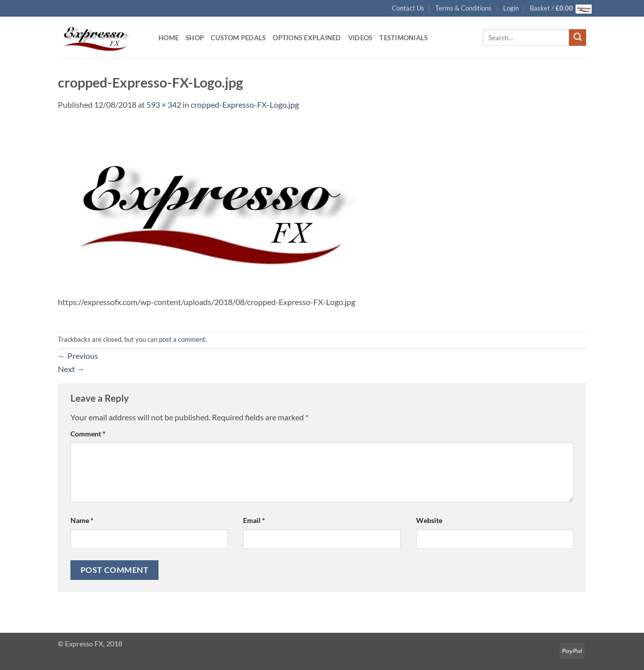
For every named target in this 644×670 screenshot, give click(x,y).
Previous (78, 356)
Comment (88, 434)
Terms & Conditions (463, 8)
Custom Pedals (238, 38)
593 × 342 (164, 104)
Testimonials (404, 38)
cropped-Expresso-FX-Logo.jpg (245, 104)
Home (169, 38)
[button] (511, 8)
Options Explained (307, 38)
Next (71, 369)
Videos (360, 38)
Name (82, 520)
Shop (195, 38)
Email (254, 520)
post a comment (182, 339)
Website (429, 520)
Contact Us (408, 8)
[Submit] (578, 38)
